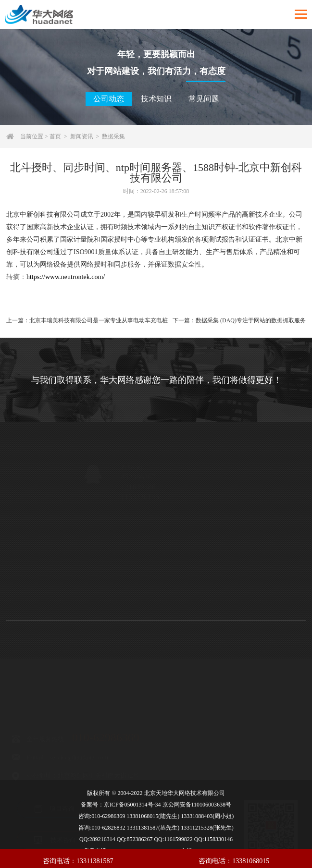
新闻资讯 (82, 136)
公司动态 (109, 99)
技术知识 (156, 99)
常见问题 (204, 99)
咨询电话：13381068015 (234, 861)
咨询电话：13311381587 (78, 861)
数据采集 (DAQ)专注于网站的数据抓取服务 (251, 320)
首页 (55, 136)
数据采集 (113, 136)
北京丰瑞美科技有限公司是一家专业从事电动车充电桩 (99, 320)
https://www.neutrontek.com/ (66, 277)
